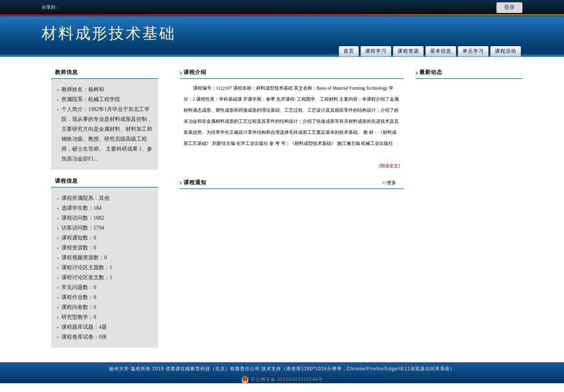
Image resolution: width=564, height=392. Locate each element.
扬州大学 (119, 369)
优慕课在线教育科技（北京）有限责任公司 (213, 369)
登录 (509, 7)
